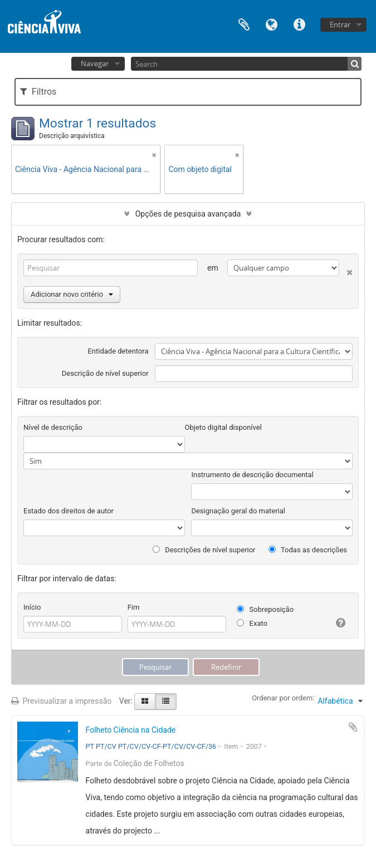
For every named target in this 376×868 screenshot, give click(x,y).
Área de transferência (244, 24)
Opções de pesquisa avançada (188, 214)
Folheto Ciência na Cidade (131, 730)
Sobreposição (265, 609)
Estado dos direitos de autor (69, 511)
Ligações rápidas (300, 24)
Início (32, 607)
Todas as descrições (308, 550)
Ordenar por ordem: (283, 698)
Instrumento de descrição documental (252, 475)
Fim (134, 607)
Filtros (38, 92)
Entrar (340, 24)
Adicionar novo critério (72, 294)
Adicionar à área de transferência (353, 727)
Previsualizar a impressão (61, 701)
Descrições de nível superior (204, 550)
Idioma (272, 24)
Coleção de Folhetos (149, 763)
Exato (252, 623)
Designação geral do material (238, 511)
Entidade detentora (118, 351)
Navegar (95, 63)
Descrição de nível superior (105, 373)
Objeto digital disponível (223, 427)
